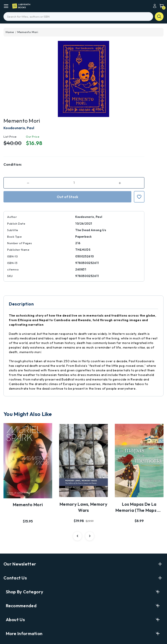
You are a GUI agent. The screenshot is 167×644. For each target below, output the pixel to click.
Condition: (13, 164)
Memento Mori (28, 505)
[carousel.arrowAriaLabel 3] (77, 536)
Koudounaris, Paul (19, 128)
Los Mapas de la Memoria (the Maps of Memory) (139, 507)
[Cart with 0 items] (160, 6)
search (159, 17)
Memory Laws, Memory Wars (83, 507)
